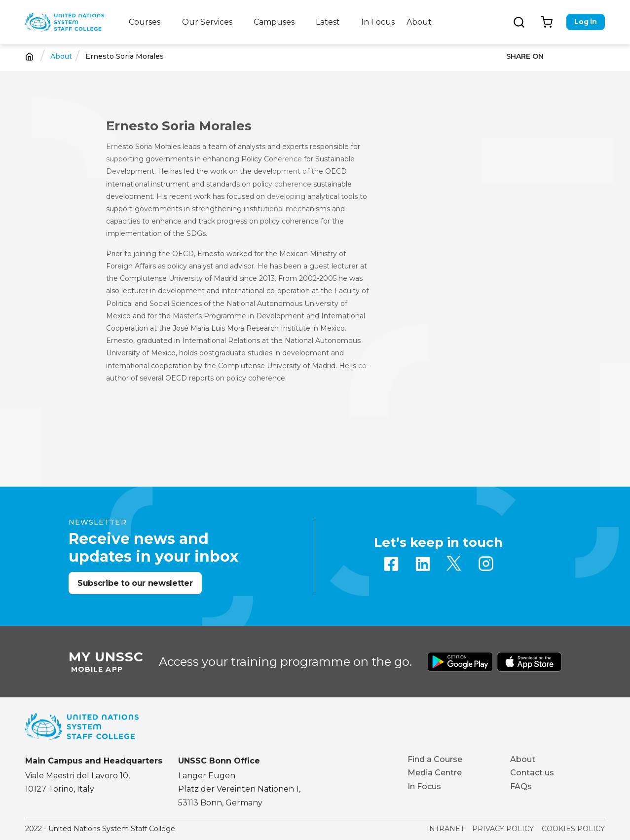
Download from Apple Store (529, 662)
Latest (328, 22)
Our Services (207, 22)
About (419, 22)
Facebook (391, 564)
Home (29, 57)
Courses (145, 22)
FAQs (521, 786)
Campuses (274, 22)
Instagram (486, 564)
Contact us (532, 773)
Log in (585, 22)
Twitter (454, 564)
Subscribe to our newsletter (135, 583)
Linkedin (423, 564)
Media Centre (435, 773)
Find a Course (435, 759)
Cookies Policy (573, 829)
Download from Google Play (460, 662)
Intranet (445, 829)
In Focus (378, 22)
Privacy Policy (503, 829)
